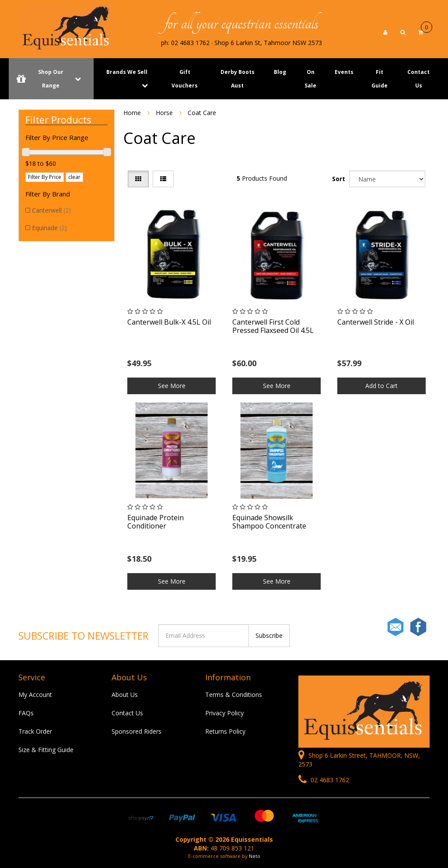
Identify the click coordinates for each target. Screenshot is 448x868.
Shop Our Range (51, 79)
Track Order (35, 731)
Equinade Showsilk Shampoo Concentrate (269, 522)
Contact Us (418, 79)
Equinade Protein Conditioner (156, 522)
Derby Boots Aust (238, 79)
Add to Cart (381, 386)
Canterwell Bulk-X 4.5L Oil (169, 322)
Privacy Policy (224, 713)
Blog (280, 72)
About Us (125, 695)
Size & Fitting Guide (46, 750)
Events (344, 72)
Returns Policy (225, 731)
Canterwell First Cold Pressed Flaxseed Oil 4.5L (273, 326)
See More (172, 386)
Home (132, 113)
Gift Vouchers (185, 79)
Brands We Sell (127, 72)
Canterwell (51, 210)
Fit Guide (380, 79)
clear (74, 177)
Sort (338, 179)
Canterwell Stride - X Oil (376, 322)
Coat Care (202, 113)
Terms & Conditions (234, 695)
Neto (255, 856)
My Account (35, 695)
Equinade (49, 228)
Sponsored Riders (136, 731)
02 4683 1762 (324, 780)
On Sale (310, 79)
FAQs (26, 713)
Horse (164, 113)
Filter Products (58, 119)
